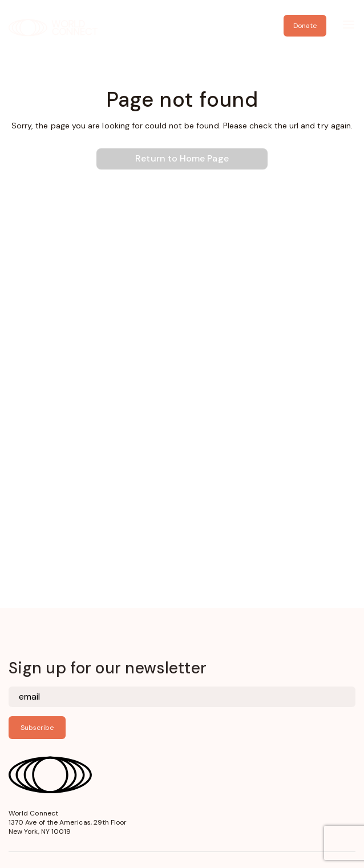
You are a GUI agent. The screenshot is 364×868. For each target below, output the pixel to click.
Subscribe (37, 728)
